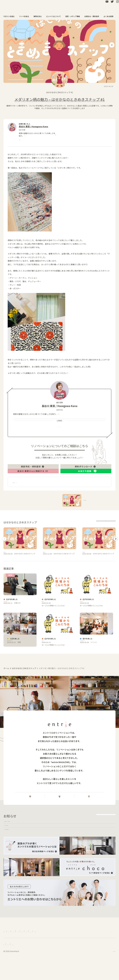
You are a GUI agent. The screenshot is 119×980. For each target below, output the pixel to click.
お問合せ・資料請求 (93, 16)
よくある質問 (110, 16)
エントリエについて (55, 16)
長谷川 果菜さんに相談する (33, 487)
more (54, 136)
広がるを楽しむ (42, 500)
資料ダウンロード (85, 478)
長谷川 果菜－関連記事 (23, 500)
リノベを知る (25, 16)
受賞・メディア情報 (74, 16)
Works (58, 437)
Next (115, 557)
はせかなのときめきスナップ (58, 92)
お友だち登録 (85, 487)
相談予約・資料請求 (33, 478)
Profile (45, 437)
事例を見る (39, 16)
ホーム (6, 721)
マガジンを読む (10, 16)
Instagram (73, 437)
